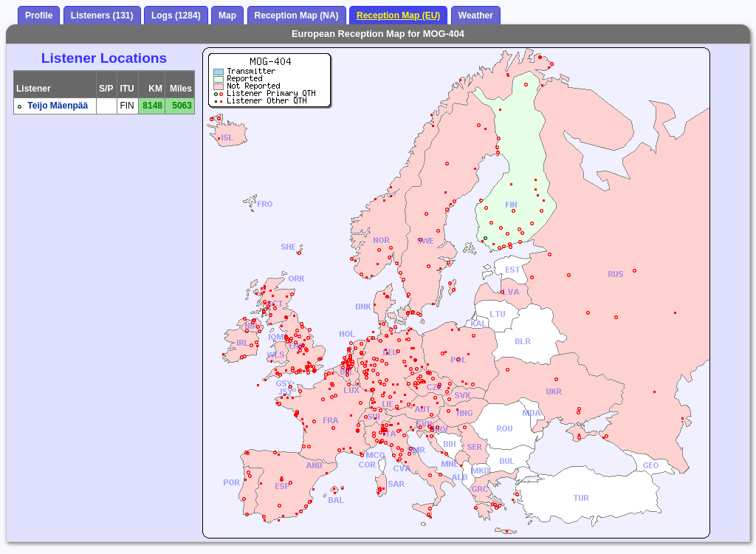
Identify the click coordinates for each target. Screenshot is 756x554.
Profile (39, 16)
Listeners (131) (102, 16)
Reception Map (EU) (398, 16)
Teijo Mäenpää (58, 106)
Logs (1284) (176, 16)
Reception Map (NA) (297, 16)
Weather (476, 16)
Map (227, 16)
